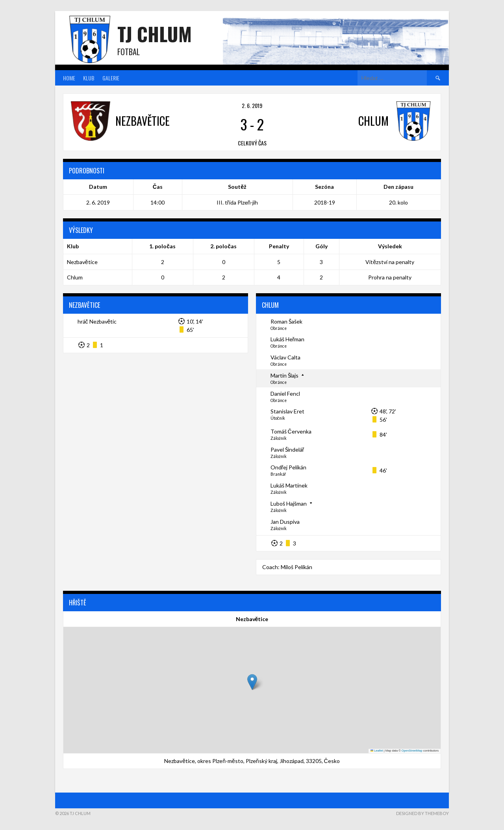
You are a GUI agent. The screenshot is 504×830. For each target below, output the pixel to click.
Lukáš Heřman (288, 339)
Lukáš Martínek (289, 485)
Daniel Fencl (285, 394)
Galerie (111, 78)
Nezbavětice (82, 262)
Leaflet (377, 751)
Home (69, 78)
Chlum (75, 277)
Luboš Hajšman (289, 503)
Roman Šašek (286, 321)
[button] (252, 682)
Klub (89, 78)
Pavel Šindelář (287, 449)
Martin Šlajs (284, 375)
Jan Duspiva (285, 522)
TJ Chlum (155, 34)
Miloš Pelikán (296, 567)
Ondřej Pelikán (289, 467)
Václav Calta (285, 357)
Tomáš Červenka (291, 431)
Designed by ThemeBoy (422, 813)
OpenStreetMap (412, 751)
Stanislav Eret (287, 411)
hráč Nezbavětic (97, 321)
